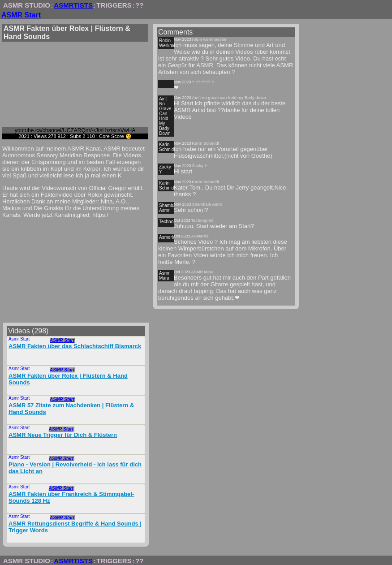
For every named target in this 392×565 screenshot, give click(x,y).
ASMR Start (21, 15)
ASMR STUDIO (27, 5)
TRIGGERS (114, 5)
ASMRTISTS (73, 5)
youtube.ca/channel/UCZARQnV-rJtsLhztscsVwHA (75, 130)
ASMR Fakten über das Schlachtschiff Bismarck (75, 346)
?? (139, 5)
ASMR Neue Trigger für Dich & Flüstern (63, 435)
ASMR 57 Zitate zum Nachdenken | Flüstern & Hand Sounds (71, 409)
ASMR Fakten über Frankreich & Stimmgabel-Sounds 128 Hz (71, 497)
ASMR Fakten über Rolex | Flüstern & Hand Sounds (68, 379)
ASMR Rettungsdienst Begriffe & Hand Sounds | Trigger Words (75, 527)
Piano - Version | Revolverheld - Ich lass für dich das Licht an (75, 468)
